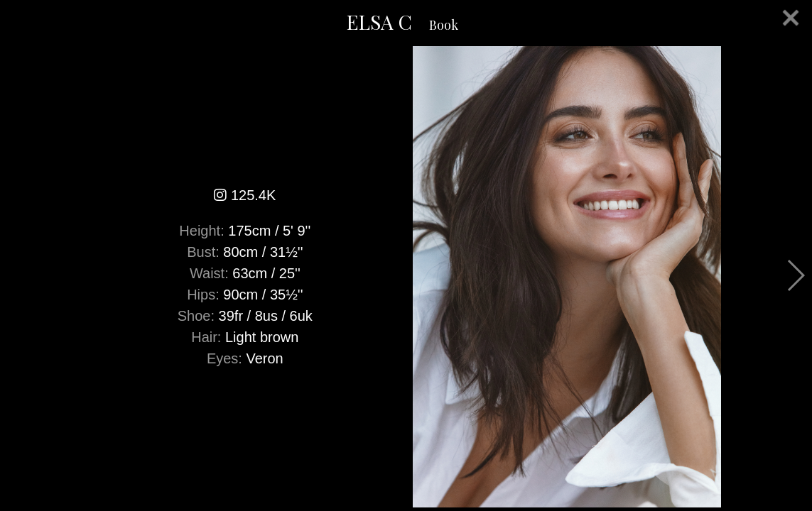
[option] (406, 277)
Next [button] (795, 275)
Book (444, 25)
